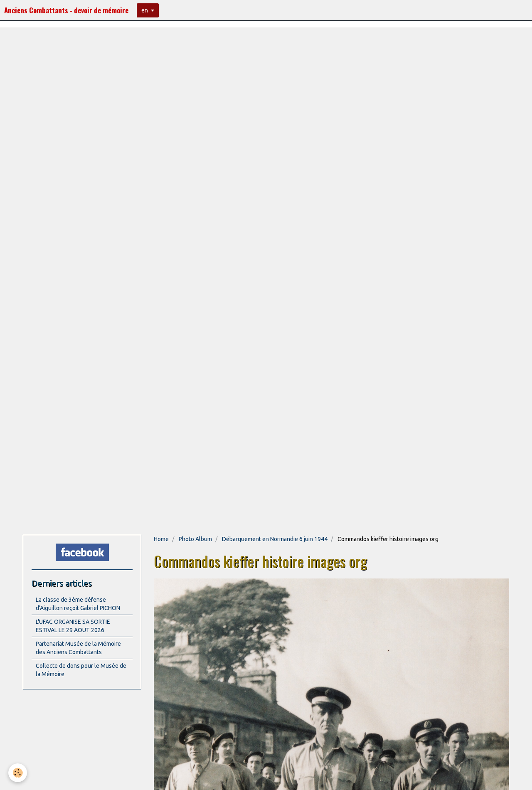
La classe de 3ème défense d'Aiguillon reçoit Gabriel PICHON (78, 604)
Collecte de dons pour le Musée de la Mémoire (81, 670)
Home (161, 539)
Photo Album (195, 539)
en (145, 10)
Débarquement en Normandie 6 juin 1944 (275, 539)
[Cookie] (18, 773)
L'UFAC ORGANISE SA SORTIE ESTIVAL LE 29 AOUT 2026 (73, 626)
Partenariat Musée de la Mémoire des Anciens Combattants (78, 648)
